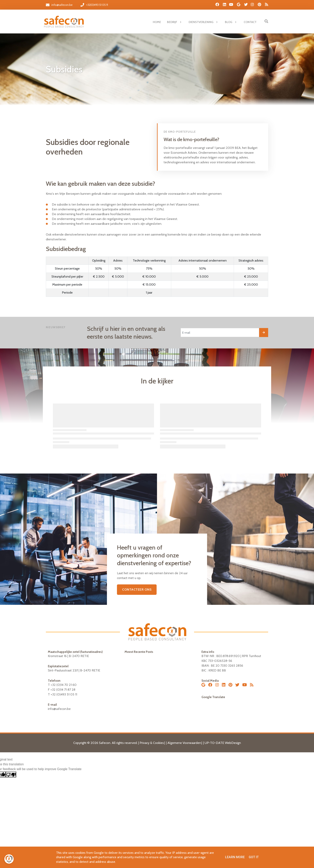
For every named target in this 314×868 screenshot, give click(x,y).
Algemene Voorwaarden (184, 743)
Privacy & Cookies (152, 743)
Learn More (235, 857)
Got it (254, 857)
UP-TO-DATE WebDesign (223, 743)
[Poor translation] (11, 774)
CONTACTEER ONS (137, 590)
